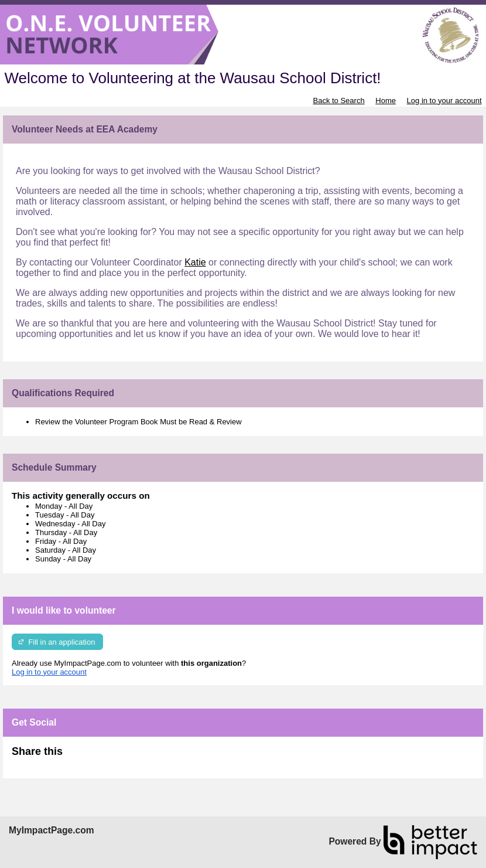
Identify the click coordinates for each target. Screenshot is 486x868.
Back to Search (338, 101)
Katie (195, 262)
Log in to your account (444, 101)
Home (386, 101)
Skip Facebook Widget (101, 756)
